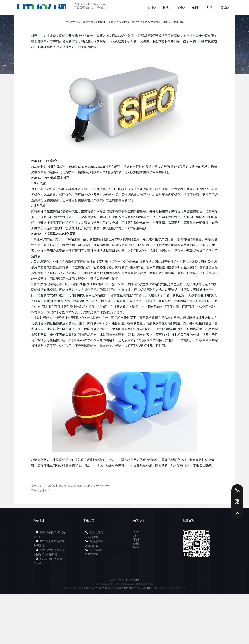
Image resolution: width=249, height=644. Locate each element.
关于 (136, 532)
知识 (185, 8)
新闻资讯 (101, 22)
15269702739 (91, 554)
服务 (149, 8)
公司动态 (114, 22)
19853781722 (91, 546)
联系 (222, 8)
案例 (167, 8)
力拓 (204, 8)
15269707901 (91, 537)
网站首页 (88, 22)
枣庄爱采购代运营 (126, 588)
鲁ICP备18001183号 (129, 580)
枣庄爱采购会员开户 (147, 588)
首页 (131, 8)
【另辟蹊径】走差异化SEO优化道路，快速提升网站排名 (76, 486)
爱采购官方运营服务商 (95, 588)
